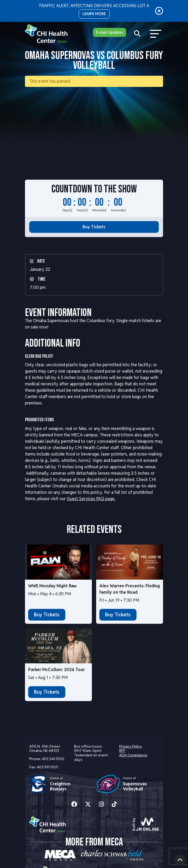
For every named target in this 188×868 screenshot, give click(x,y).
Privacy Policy (131, 746)
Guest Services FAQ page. (91, 499)
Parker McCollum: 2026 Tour (56, 670)
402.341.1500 (53, 759)
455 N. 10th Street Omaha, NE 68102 (44, 749)
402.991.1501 (47, 767)
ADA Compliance (133, 755)
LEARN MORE (94, 14)
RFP (122, 751)
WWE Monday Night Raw (52, 586)
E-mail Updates (110, 32)
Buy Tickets (94, 227)
